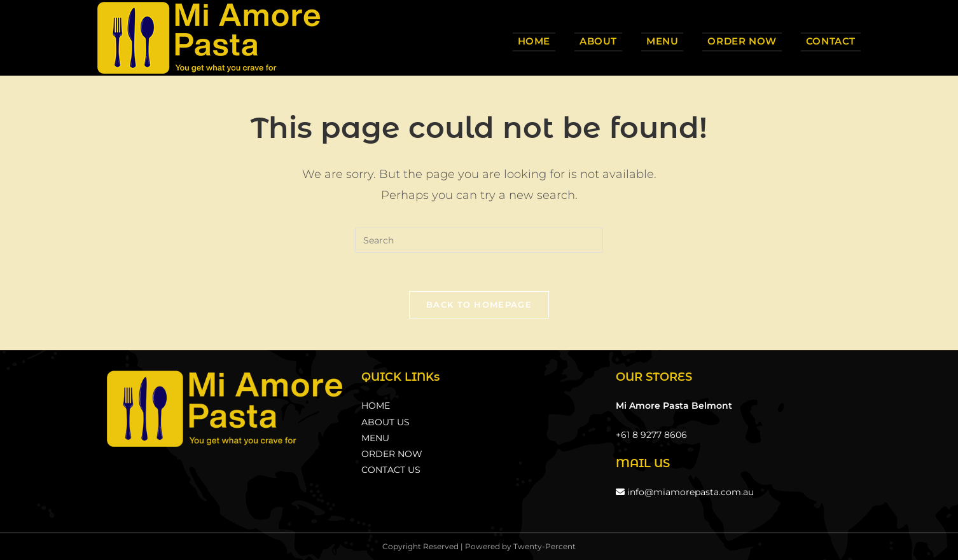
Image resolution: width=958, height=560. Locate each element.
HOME (376, 406)
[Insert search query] (479, 240)
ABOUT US (385, 422)
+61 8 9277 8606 (651, 435)
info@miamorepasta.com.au (685, 492)
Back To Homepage (479, 304)
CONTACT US (391, 470)
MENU (375, 438)
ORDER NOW (392, 454)
